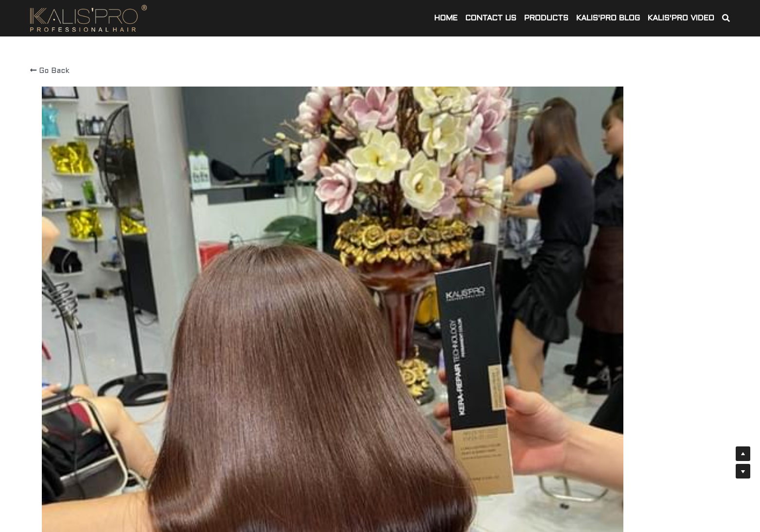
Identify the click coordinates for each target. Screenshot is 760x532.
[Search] (726, 18)
